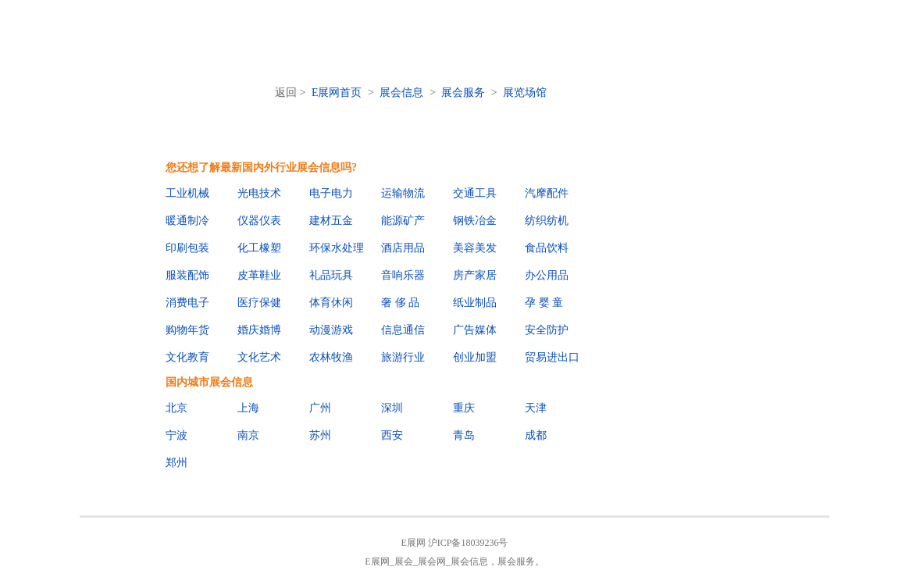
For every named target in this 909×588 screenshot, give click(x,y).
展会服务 (463, 93)
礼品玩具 (331, 275)
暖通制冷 (187, 221)
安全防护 (547, 330)
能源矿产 (403, 221)
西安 (392, 435)
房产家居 (475, 275)
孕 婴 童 (544, 303)
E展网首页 (337, 93)
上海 (248, 408)
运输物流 (403, 193)
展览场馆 (525, 93)
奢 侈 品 (400, 303)
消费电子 (187, 303)
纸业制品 (475, 303)
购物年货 (187, 330)
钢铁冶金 (475, 221)
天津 (536, 408)
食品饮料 (547, 248)
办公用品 (547, 275)
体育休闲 (331, 303)
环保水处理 (337, 248)
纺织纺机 (547, 221)
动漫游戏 (331, 330)
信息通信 (403, 330)
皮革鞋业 (259, 275)
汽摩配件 (547, 193)
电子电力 (331, 193)
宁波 (176, 435)
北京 (176, 408)
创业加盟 (475, 357)
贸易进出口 (552, 357)
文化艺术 (259, 357)
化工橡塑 (259, 248)
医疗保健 (259, 303)
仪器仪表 (259, 221)
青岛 (464, 435)
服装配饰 (187, 275)
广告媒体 (475, 330)
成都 (536, 435)
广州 (320, 408)
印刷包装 (187, 248)
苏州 (320, 435)
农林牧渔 (331, 357)
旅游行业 (403, 357)
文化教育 (187, 357)
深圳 (392, 408)
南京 (248, 435)
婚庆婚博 (259, 330)
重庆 (464, 408)
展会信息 (401, 93)
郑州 (176, 463)
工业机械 (187, 193)
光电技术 (259, 193)
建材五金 (331, 221)
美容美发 (475, 248)
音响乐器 (403, 275)
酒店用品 (403, 248)
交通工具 (475, 193)
